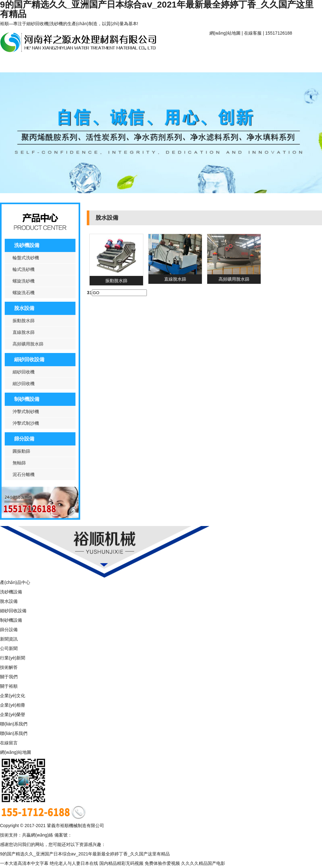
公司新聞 (9, 648)
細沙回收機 (24, 384)
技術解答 (9, 667)
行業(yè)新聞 (13, 658)
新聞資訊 (60, 64)
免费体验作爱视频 (162, 863)
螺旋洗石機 (24, 293)
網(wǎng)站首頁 (229, 46)
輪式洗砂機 (24, 269)
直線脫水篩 (24, 332)
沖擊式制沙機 (26, 423)
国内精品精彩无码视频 (121, 863)
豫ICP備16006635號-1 (94, 835)
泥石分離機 (24, 474)
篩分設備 (24, 439)
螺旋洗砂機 (24, 281)
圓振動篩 (21, 451)
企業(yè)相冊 (13, 705)
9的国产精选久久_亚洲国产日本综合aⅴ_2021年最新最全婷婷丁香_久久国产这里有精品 (85, 854)
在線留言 (9, 743)
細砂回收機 (24, 372)
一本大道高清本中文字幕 (24, 863)
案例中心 (101, 64)
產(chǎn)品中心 (20, 64)
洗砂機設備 (27, 245)
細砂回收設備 (29, 359)
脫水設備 (24, 308)
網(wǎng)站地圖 (225, 33)
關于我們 (9, 677)
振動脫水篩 (24, 321)
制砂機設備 (27, 399)
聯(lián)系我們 (141, 64)
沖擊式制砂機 (26, 412)
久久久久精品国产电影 (203, 863)
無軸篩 (19, 463)
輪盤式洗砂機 (26, 258)
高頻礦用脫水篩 (28, 344)
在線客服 (253, 33)
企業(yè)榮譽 (13, 714)
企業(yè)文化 (13, 696)
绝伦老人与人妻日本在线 (74, 863)
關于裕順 (270, 46)
